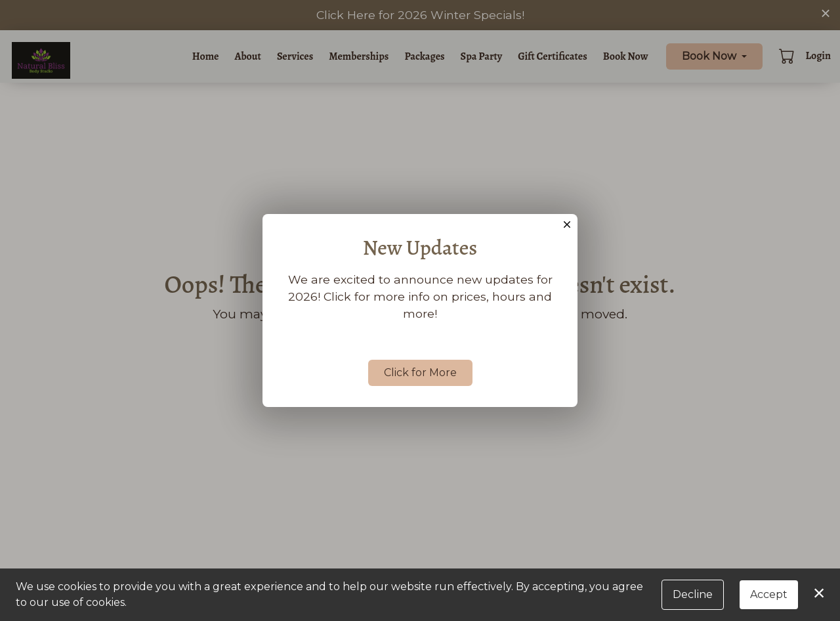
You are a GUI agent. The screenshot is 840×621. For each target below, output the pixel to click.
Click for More (420, 373)
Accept (769, 594)
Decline (693, 594)
